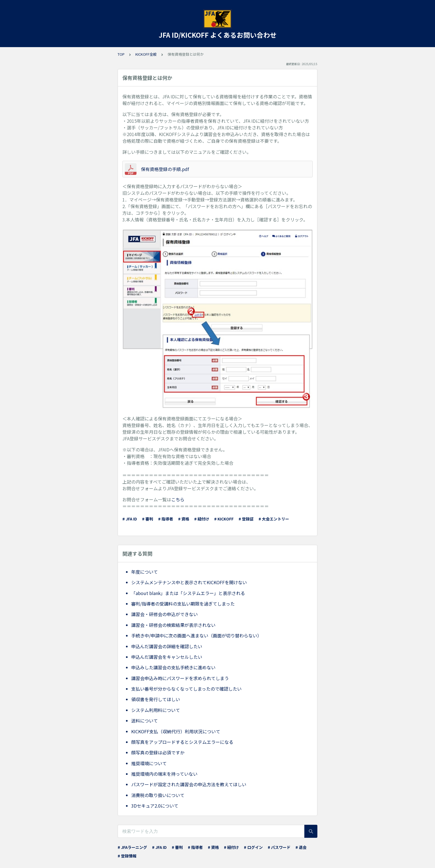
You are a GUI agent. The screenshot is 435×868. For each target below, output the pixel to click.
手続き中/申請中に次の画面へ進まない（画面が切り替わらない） (196, 635)
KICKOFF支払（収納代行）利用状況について (176, 731)
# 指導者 (166, 519)
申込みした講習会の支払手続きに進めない (173, 667)
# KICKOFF (224, 519)
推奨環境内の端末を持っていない (164, 774)
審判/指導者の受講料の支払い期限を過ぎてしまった (183, 604)
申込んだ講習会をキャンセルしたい (167, 657)
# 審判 (148, 519)
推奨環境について (149, 763)
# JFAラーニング (132, 847)
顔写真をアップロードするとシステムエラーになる (182, 742)
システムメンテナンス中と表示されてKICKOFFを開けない (189, 582)
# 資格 (184, 519)
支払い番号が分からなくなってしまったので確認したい (186, 689)
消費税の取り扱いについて (158, 795)
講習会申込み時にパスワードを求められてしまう (180, 678)
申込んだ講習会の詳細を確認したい (167, 646)
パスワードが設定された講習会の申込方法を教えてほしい (189, 784)
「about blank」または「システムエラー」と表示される (188, 593)
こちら (178, 499)
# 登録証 (246, 519)
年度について (145, 572)
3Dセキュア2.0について (155, 806)
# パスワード (279, 847)
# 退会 (301, 847)
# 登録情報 (127, 856)
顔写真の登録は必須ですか (158, 752)
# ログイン (253, 847)
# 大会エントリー (274, 519)
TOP (121, 54)
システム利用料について (156, 710)
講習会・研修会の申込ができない (165, 614)
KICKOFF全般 (146, 54)
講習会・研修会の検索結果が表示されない (173, 625)
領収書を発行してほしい (156, 699)
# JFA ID (130, 519)
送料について (145, 721)
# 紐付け (202, 519)
